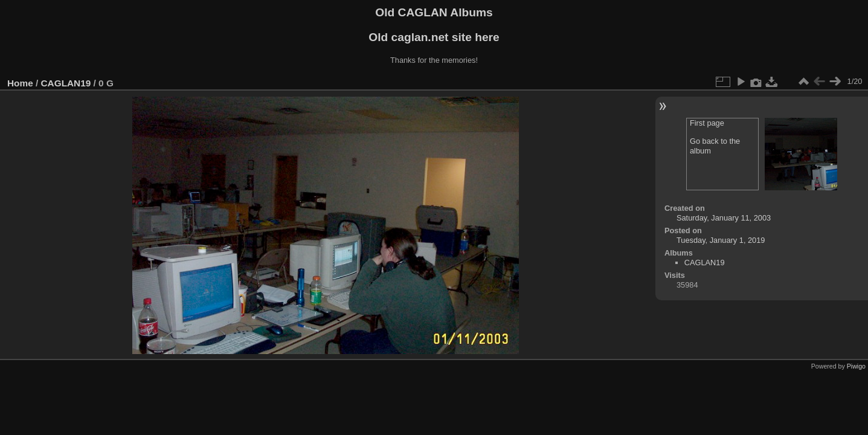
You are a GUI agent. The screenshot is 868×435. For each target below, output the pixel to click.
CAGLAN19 (66, 83)
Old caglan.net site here (434, 37)
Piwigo (856, 366)
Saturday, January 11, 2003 (724, 218)
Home (20, 83)
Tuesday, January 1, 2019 (721, 240)
